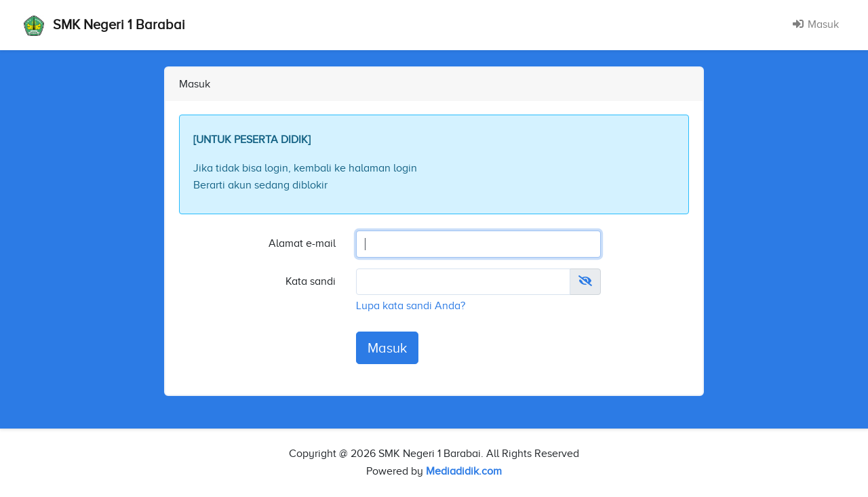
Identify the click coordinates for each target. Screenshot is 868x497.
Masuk (816, 24)
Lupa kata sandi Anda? (411, 306)
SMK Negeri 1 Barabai (104, 26)
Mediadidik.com (464, 471)
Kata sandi (311, 281)
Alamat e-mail (302, 243)
